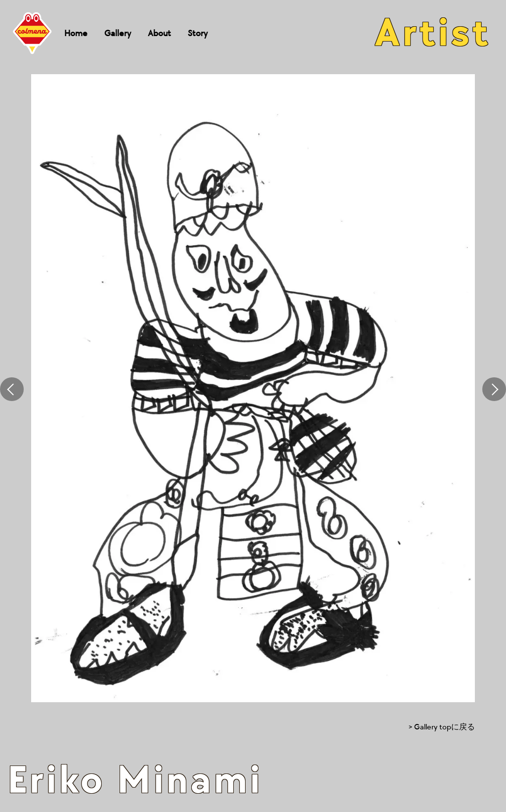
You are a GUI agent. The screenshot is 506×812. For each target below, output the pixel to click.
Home (76, 33)
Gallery (118, 33)
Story (198, 33)
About (159, 33)
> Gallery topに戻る (442, 727)
